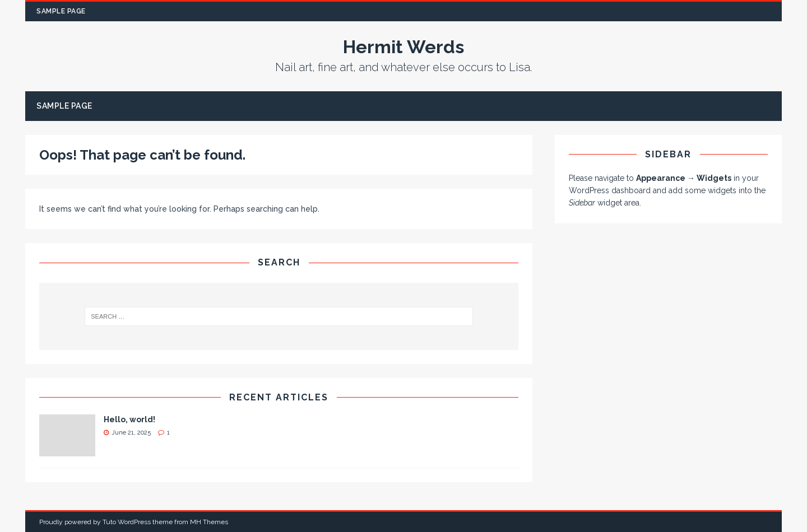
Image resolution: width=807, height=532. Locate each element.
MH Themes (209, 522)
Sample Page (61, 11)
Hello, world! (129, 419)
